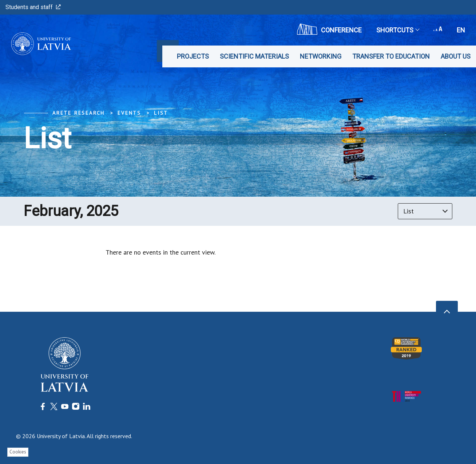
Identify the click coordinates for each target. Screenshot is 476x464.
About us (456, 56)
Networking (321, 56)
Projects (193, 56)
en (461, 30)
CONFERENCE (329, 29)
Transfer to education (391, 56)
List (161, 113)
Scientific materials (254, 56)
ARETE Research (79, 113)
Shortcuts (398, 30)
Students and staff (33, 7)
